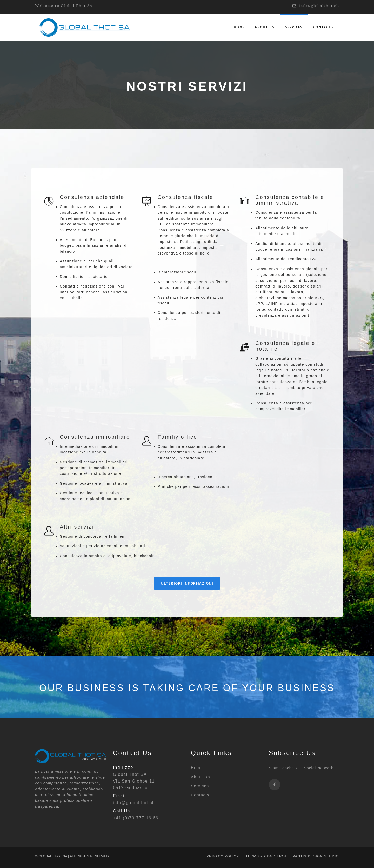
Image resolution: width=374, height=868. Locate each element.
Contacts (323, 27)
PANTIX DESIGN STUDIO (316, 856)
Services (294, 27)
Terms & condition (266, 856)
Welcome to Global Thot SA (64, 6)
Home (239, 27)
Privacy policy (223, 856)
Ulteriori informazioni (187, 583)
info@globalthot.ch (316, 6)
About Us (201, 777)
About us (265, 27)
